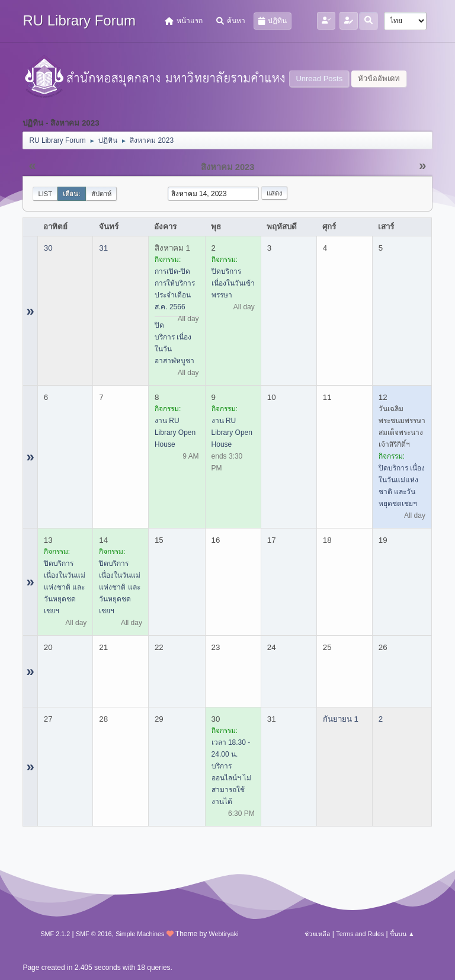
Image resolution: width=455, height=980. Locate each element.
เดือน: (72, 194)
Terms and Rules (360, 934)
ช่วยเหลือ (317, 934)
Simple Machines (140, 934)
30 (48, 248)
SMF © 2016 (94, 934)
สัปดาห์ (101, 194)
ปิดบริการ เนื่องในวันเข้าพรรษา (233, 283)
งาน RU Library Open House (175, 433)
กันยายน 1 (341, 719)
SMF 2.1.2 (55, 934)
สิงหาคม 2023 (228, 167)
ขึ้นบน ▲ (402, 934)
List (45, 194)
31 (103, 248)
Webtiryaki (223, 934)
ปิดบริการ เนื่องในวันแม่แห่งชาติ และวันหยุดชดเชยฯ (65, 587)
